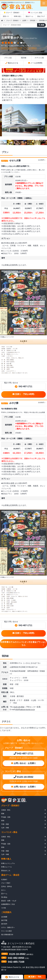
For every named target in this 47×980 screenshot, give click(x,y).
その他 (4, 908)
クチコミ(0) (39, 58)
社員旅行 (4, 880)
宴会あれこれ (6, 871)
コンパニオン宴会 (35, 13)
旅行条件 (4, 924)
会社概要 (4, 917)
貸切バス (6, 16)
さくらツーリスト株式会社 (21, 944)
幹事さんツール (7, 867)
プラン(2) (8, 58)
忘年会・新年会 (7, 887)
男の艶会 (4, 897)
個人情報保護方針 (7, 935)
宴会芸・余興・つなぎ (9, 901)
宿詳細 (24, 58)
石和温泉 (33, 20)
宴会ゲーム (29, 16)
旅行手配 (4, 920)
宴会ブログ (41, 16)
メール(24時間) (35, 63)
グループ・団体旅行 (12, 13)
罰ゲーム (4, 894)
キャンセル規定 (7, 931)
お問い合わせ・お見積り (23, 763)
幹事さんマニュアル (8, 863)
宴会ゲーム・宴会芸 (10, 875)
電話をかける (12, 63)
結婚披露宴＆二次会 (8, 904)
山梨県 (24, 20)
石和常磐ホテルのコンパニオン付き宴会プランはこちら (24, 644)
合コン (4, 890)
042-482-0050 (16, 958)
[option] (23, 120)
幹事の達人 (18, 16)
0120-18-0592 (19, 707)
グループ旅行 (6, 883)
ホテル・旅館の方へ (8, 927)
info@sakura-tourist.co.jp (25, 710)
